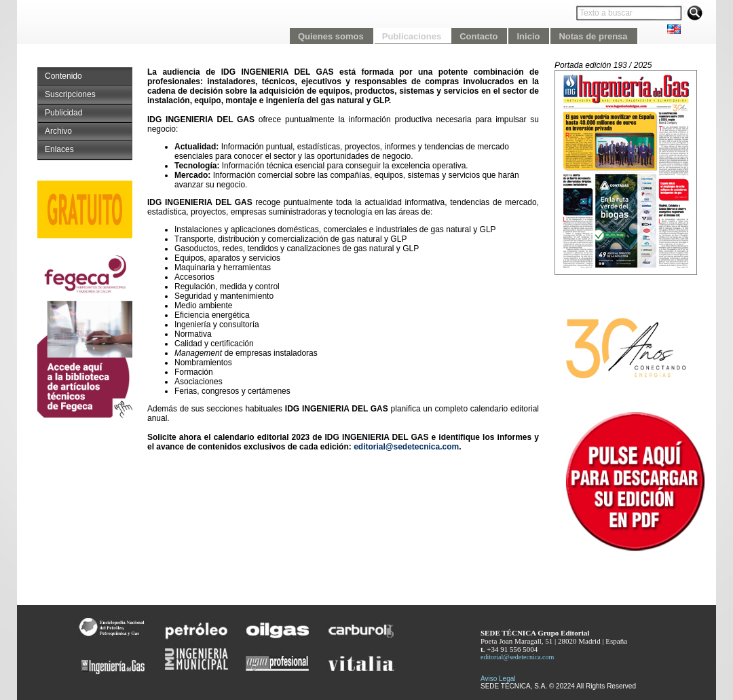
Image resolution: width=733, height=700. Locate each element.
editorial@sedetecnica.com (406, 447)
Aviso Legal (498, 679)
